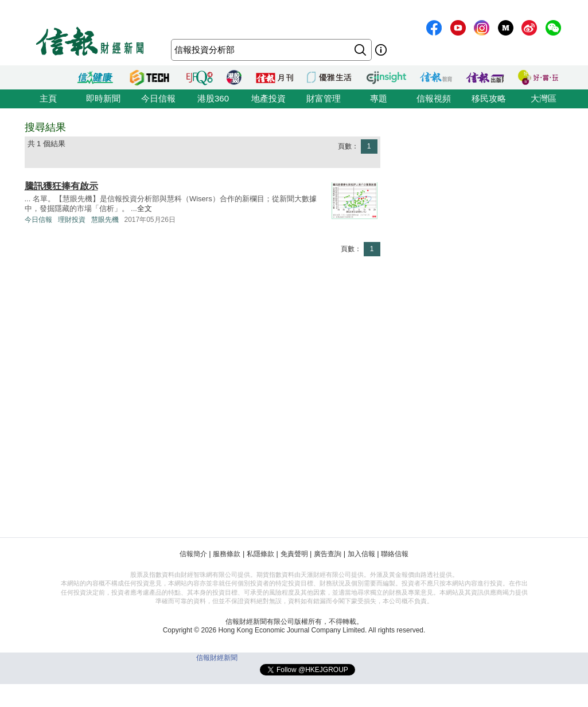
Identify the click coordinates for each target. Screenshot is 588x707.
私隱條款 (260, 554)
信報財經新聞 (217, 658)
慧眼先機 (105, 220)
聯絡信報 (395, 554)
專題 (379, 98)
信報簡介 (193, 554)
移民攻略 (489, 98)
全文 (145, 208)
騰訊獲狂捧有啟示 (61, 186)
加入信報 (361, 554)
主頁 (48, 98)
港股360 (213, 98)
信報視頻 (434, 98)
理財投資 (72, 220)
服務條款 (227, 554)
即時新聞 (103, 98)
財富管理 (324, 98)
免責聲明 (294, 554)
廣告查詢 (328, 554)
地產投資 (268, 98)
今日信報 (158, 98)
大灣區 (544, 98)
